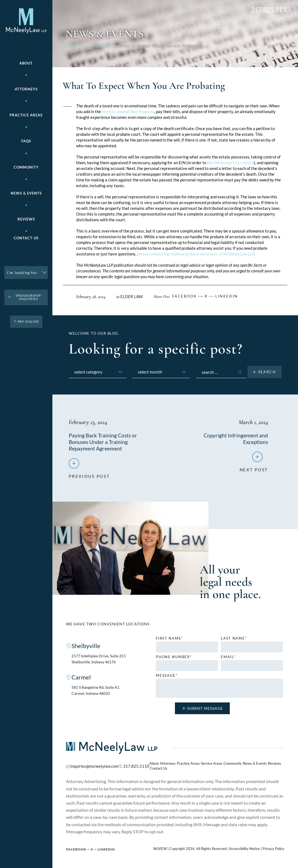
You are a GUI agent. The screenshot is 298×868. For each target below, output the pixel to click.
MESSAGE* (167, 677)
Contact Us (26, 238)
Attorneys (26, 89)
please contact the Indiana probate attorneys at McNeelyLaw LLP (196, 254)
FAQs (26, 141)
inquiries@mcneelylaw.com (94, 766)
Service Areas (205, 766)
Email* (228, 659)
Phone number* (174, 659)
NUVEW (160, 846)
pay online (28, 321)
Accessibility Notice (245, 846)
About (26, 63)
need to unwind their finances (128, 111)
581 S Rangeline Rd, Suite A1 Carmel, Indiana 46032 (97, 693)
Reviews (26, 219)
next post (254, 469)
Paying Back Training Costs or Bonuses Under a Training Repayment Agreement (104, 442)
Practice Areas (184, 766)
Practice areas (26, 115)
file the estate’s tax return (230, 163)
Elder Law (132, 296)
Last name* (234, 640)
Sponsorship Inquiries (28, 297)
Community (26, 167)
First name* (169, 640)
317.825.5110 (270, 9)
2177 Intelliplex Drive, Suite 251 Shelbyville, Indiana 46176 (101, 661)
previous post (89, 476)
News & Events (26, 193)
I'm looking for (22, 273)
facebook (186, 296)
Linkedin (230, 296)
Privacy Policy (273, 846)
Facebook (76, 847)
